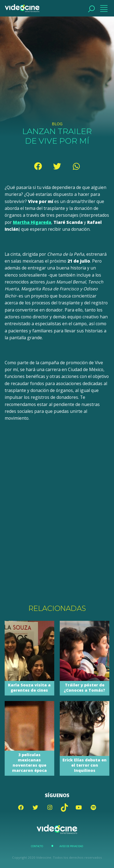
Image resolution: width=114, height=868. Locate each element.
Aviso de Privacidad (71, 846)
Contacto (37, 846)
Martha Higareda (32, 222)
